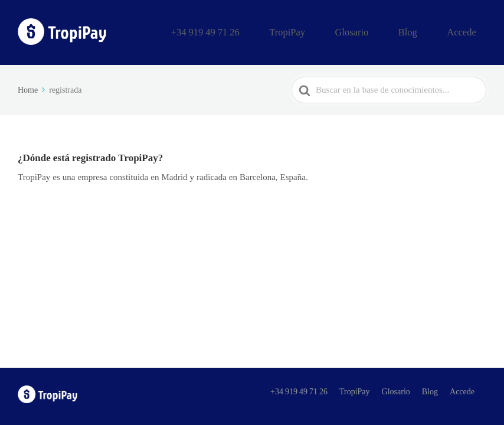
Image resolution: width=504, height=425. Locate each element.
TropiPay (334, 31)
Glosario (385, 31)
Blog (428, 31)
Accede (468, 31)
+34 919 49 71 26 (268, 31)
